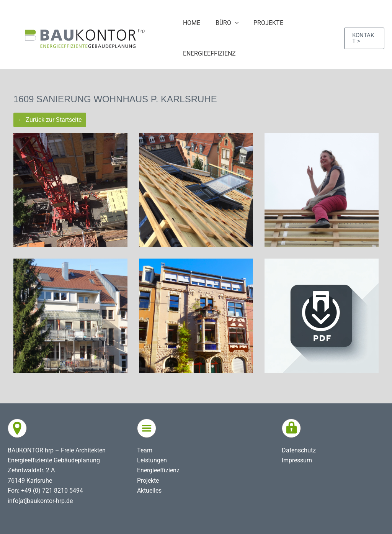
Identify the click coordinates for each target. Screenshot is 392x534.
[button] (363, 38)
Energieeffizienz (158, 470)
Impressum (297, 460)
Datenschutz (299, 450)
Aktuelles (149, 491)
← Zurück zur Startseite (50, 120)
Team (145, 450)
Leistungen (152, 460)
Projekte (148, 481)
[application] (232, 23)
